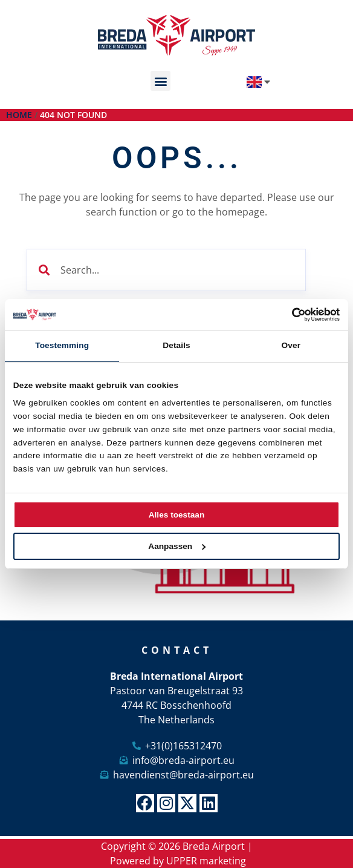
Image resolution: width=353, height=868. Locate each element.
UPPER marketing (206, 861)
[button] (160, 81)
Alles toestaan (177, 515)
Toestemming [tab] (62, 345)
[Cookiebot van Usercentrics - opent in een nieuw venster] (287, 314)
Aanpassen (177, 546)
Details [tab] (176, 345)
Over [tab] (291, 345)
